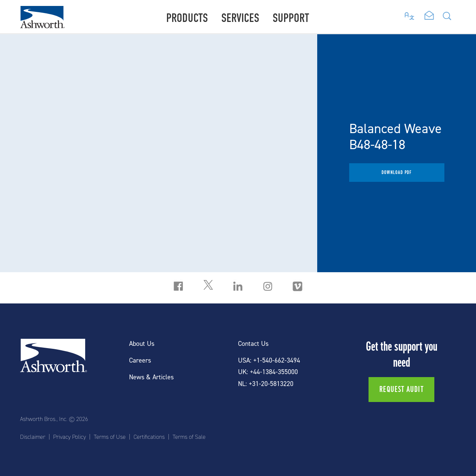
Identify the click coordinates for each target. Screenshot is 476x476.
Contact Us (253, 344)
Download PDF (397, 172)
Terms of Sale (189, 437)
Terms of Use (110, 437)
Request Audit (401, 389)
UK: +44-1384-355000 (268, 372)
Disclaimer (33, 437)
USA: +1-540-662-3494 (269, 361)
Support (291, 18)
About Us (142, 344)
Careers (140, 361)
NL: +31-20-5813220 (266, 384)
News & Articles (151, 377)
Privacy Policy (70, 437)
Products (187, 18)
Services (240, 18)
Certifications (149, 437)
